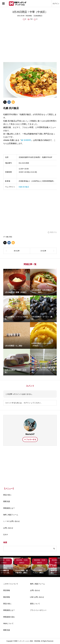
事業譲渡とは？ (9, 508)
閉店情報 (7, 590)
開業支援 (7, 501)
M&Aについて (8, 623)
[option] (12, 566)
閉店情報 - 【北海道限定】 (34, 16)
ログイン (56, 4)
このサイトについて (11, 584)
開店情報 (7, 597)
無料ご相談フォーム (11, 515)
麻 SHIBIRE (26, 140)
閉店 (11, 237)
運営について (35, 604)
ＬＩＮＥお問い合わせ (12, 521)
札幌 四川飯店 (24, 187)
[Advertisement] (30, 40)
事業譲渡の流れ (9, 617)
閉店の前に (7, 495)
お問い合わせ (8, 528)
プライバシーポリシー (38, 610)
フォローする (31, 439)
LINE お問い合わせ (37, 597)
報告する (53, 232)
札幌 (7, 237)
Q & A (5, 535)
